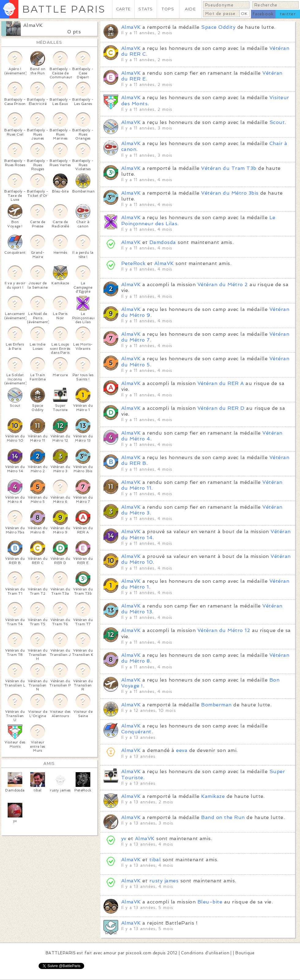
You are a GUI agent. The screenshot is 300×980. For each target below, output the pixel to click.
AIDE (190, 9)
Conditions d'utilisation (205, 953)
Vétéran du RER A (221, 383)
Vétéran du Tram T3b (229, 168)
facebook (263, 14)
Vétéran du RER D (221, 408)
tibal (155, 860)
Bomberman (216, 705)
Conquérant (136, 732)
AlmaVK (33, 25)
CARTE (123, 9)
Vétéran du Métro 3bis (230, 193)
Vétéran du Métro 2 (223, 284)
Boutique (245, 953)
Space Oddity (218, 27)
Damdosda (163, 242)
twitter (288, 14)
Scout (277, 122)
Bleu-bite (210, 902)
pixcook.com (139, 953)
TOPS (168, 9)
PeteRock (133, 263)
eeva (182, 750)
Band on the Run (223, 817)
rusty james (164, 881)
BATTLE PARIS (64, 9)
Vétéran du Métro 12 (224, 630)
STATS (146, 9)
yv (124, 838)
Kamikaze (213, 796)
